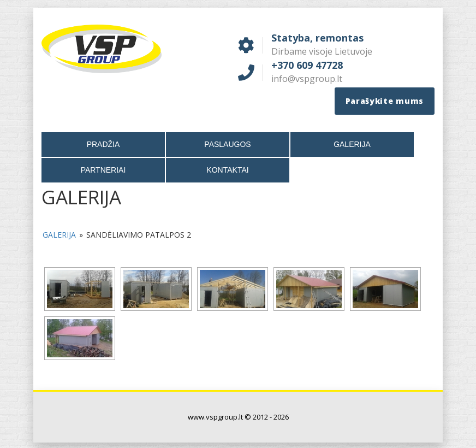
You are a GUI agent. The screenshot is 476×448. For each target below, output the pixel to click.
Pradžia (103, 144)
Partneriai (103, 170)
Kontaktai (227, 170)
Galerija (352, 144)
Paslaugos (227, 144)
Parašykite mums (385, 101)
